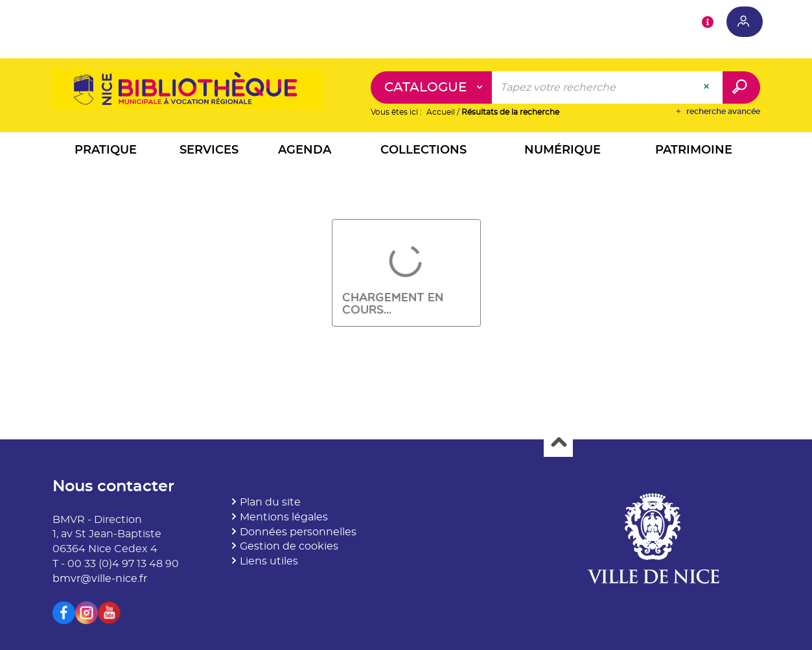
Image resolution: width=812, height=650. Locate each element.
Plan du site (270, 502)
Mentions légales (284, 517)
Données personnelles (298, 532)
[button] (106, 152)
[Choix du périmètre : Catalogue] (432, 87)
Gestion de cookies (289, 546)
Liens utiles (269, 561)
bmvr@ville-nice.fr (100, 579)
